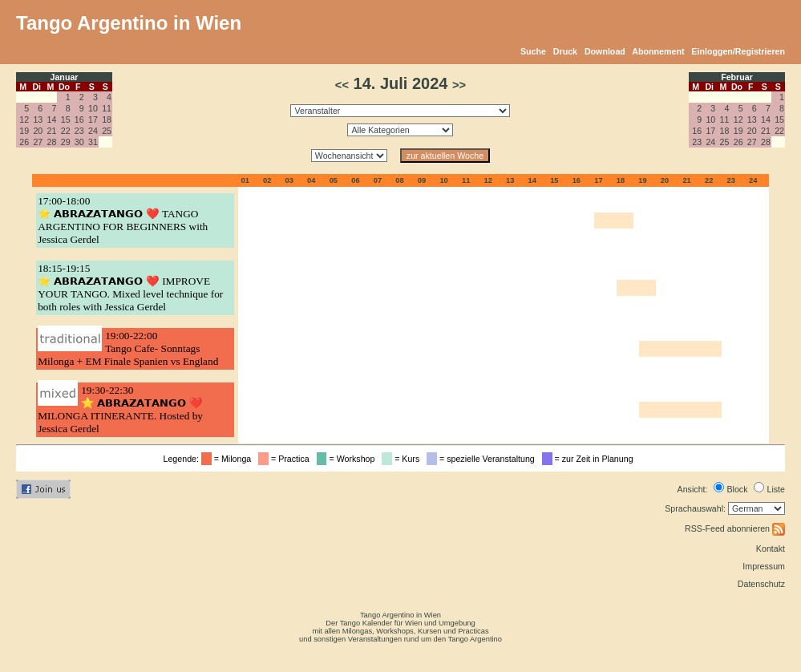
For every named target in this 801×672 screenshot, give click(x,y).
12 (24, 119)
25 (107, 131)
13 (38, 119)
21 (52, 131)
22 (66, 131)
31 (93, 142)
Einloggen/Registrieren (738, 51)
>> (459, 85)
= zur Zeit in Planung (590, 459)
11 (107, 108)
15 (66, 119)
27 (38, 142)
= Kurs (403, 459)
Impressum (764, 566)
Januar (65, 77)
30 (79, 142)
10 (93, 108)
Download (605, 51)
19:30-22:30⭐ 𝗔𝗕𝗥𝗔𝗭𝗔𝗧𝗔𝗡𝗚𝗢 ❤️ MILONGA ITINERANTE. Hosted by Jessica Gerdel (120, 409)
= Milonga (229, 459)
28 (52, 142)
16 (79, 119)
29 (66, 142)
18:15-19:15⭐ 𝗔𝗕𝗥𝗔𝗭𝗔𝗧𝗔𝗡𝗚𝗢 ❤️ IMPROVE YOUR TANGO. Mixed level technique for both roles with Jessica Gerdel (130, 287)
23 (79, 131)
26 (24, 142)
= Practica (286, 459)
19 (24, 131)
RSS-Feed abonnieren (735, 528)
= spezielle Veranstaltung (483, 459)
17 (93, 119)
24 (93, 131)
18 (107, 119)
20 (38, 131)
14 (52, 119)
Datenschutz (761, 584)
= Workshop (348, 459)
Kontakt (771, 549)
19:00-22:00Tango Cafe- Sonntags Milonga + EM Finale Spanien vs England (128, 348)
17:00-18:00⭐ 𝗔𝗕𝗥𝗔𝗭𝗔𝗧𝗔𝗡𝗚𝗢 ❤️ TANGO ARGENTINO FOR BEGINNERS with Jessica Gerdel (123, 220)
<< (342, 85)
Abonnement (658, 51)
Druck (565, 51)
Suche (533, 51)
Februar (737, 77)
